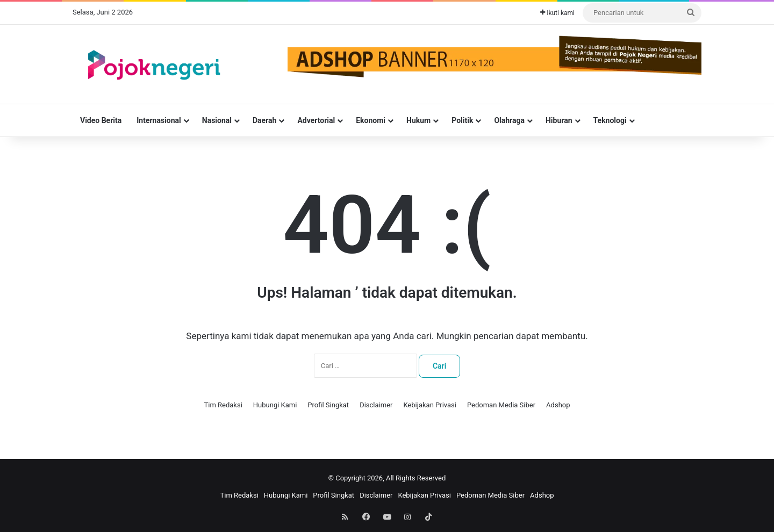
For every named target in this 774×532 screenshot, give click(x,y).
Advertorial (316, 120)
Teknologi (610, 120)
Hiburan (559, 120)
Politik (462, 120)
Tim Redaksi (223, 405)
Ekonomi (371, 120)
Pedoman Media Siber (501, 405)
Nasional (217, 120)
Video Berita (101, 120)
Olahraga (509, 120)
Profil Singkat (328, 405)
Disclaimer (376, 405)
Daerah (264, 120)
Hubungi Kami (275, 405)
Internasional (159, 120)
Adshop (558, 405)
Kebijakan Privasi (430, 405)
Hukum (418, 120)
